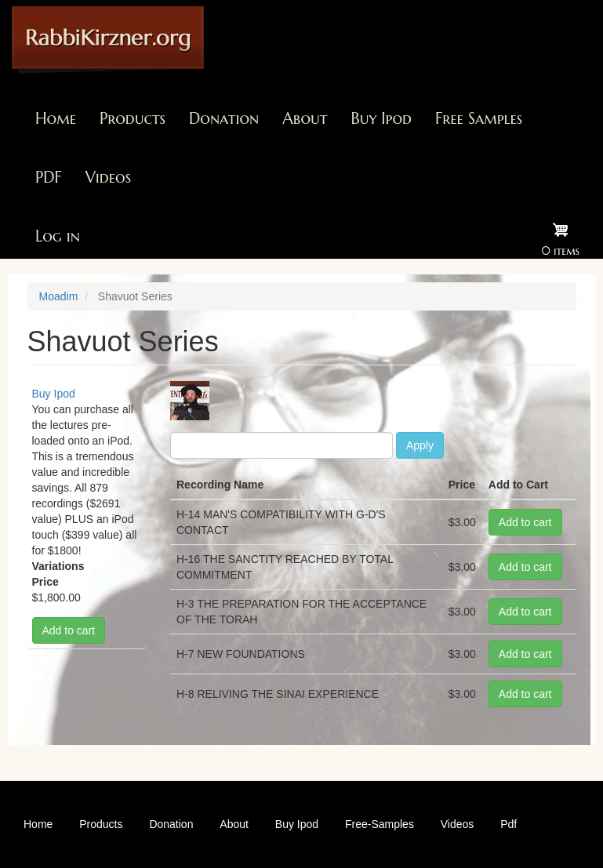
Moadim (59, 296)
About (305, 119)
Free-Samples (380, 824)
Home (56, 119)
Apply (420, 445)
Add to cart (69, 630)
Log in (58, 236)
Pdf (509, 824)
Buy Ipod (381, 119)
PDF (49, 178)
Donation (224, 119)
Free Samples (479, 119)
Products (133, 119)
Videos (108, 178)
